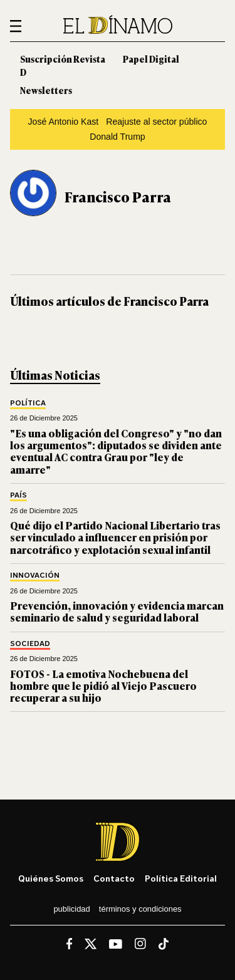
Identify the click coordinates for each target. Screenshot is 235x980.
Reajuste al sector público (156, 122)
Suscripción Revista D (63, 65)
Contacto (114, 878)
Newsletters (46, 90)
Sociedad (30, 644)
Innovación (35, 576)
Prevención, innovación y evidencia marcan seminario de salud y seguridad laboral (117, 611)
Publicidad (71, 909)
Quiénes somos (51, 878)
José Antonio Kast (64, 122)
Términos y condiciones (140, 909)
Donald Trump (117, 137)
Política (28, 403)
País (18, 495)
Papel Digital (151, 59)
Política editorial (181, 878)
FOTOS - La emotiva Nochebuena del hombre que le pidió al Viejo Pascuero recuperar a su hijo (103, 685)
